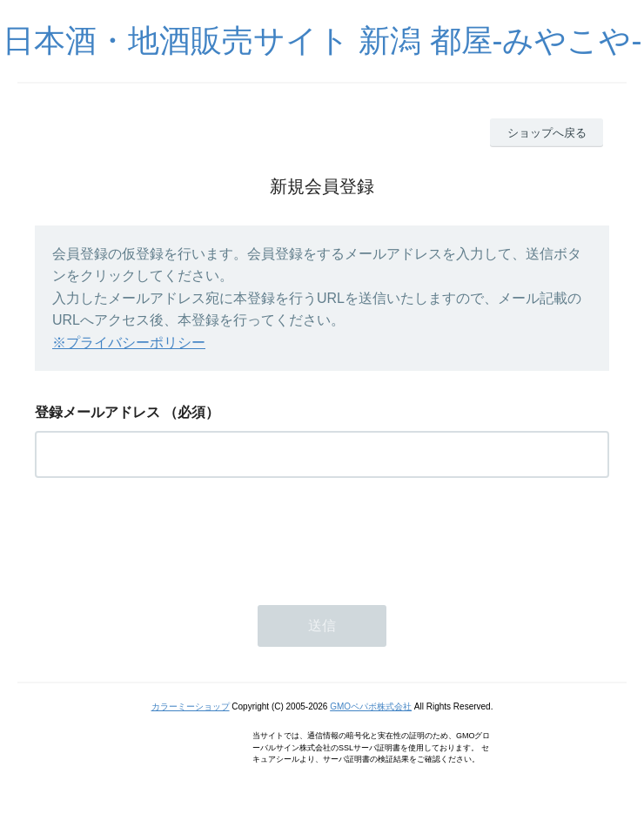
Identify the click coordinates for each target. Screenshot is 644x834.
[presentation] (167, 536)
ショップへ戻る (547, 133)
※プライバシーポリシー (129, 343)
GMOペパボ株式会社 (371, 706)
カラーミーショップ (191, 706)
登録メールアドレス (97, 412)
